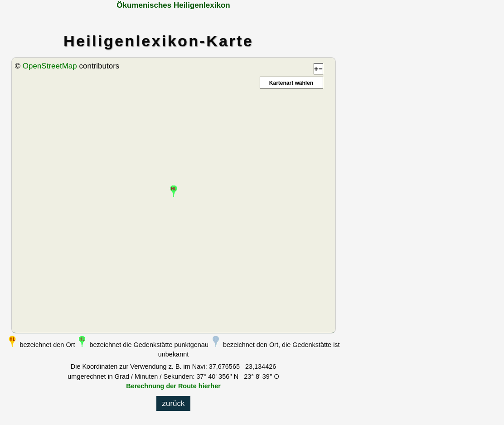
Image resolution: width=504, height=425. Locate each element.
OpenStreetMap (50, 66)
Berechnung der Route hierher (173, 386)
